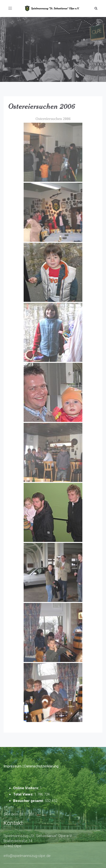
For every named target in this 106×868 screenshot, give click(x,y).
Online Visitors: (26, 788)
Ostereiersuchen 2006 (42, 106)
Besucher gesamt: (29, 801)
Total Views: (24, 794)
